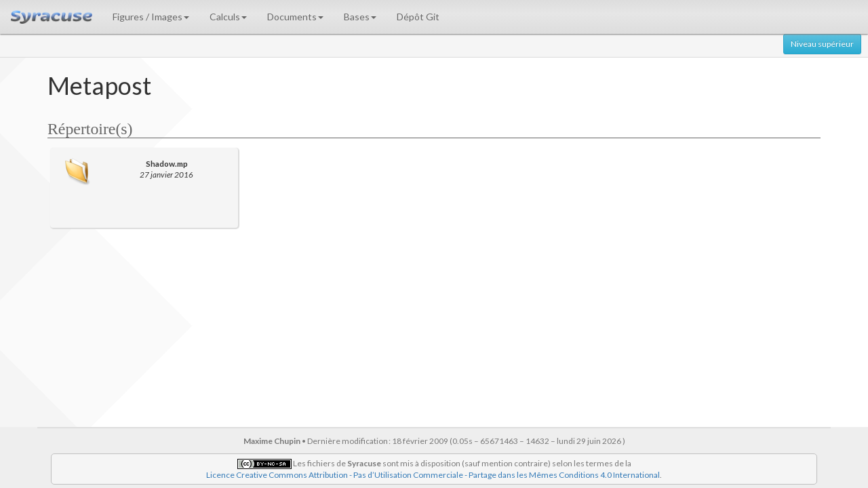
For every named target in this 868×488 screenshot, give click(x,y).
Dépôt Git (418, 17)
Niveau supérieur (822, 44)
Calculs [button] (228, 17)
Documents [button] (295, 17)
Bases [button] (360, 17)
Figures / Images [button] (151, 17)
